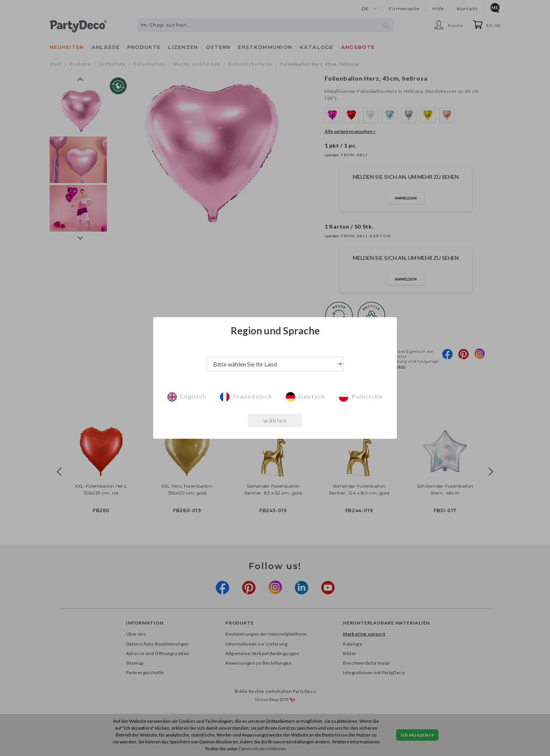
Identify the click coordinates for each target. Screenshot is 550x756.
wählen (275, 420)
